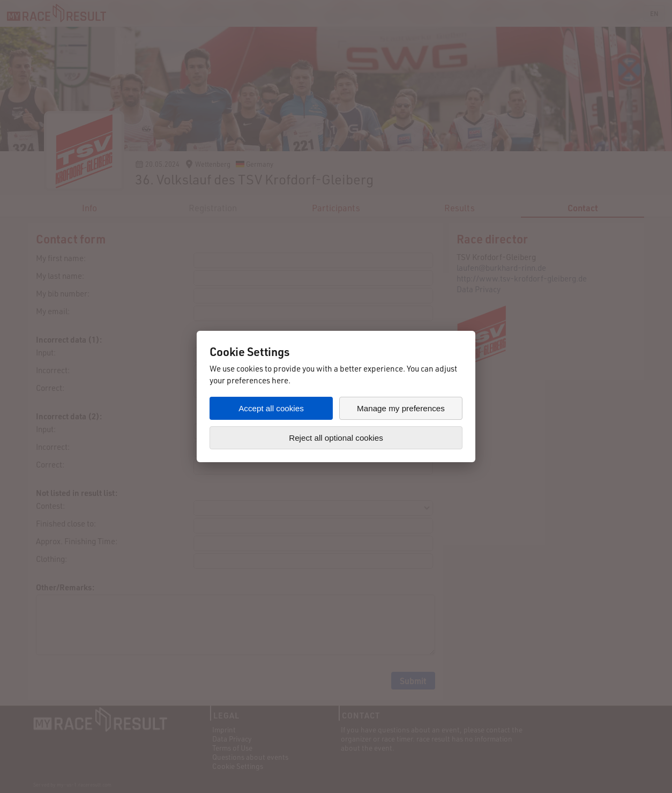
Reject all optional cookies (336, 438)
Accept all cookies (271, 408)
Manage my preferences (401, 408)
